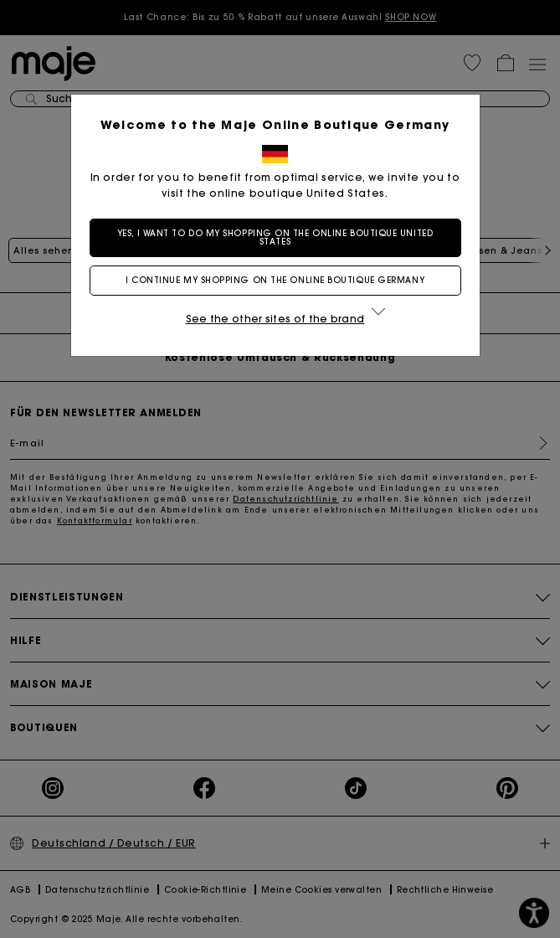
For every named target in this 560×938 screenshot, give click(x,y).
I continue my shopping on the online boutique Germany (280, 280)
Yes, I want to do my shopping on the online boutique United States (280, 237)
